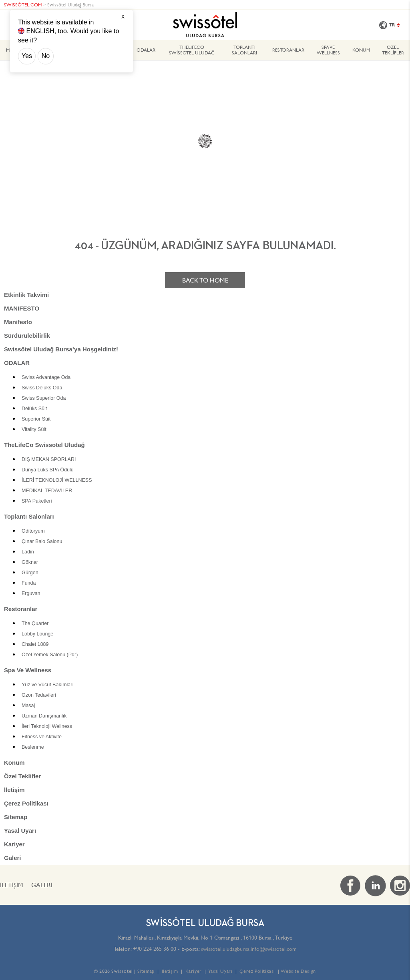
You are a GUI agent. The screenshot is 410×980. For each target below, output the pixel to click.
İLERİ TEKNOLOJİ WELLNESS (57, 480)
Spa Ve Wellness (328, 50)
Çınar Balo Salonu (42, 541)
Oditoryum (33, 531)
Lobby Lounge (37, 634)
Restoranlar (288, 50)
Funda (29, 583)
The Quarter (35, 623)
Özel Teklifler (393, 50)
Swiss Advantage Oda (46, 377)
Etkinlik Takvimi (26, 295)
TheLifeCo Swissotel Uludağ (192, 50)
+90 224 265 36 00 (155, 949)
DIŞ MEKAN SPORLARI (49, 459)
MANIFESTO (22, 308)
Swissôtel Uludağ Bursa (70, 5)
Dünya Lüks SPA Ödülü (48, 470)
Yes (27, 56)
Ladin (28, 552)
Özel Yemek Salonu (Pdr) (50, 655)
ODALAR (146, 50)
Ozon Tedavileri (39, 695)
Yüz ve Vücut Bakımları (48, 685)
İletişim (14, 790)
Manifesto (18, 322)
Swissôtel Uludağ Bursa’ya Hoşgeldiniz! (61, 349)
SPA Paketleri (37, 501)
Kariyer (14, 844)
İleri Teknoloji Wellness (47, 726)
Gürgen (30, 573)
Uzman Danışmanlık (44, 716)
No (46, 56)
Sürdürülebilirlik (27, 336)
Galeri (13, 858)
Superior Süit (36, 419)
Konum (361, 50)
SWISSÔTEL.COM (23, 5)
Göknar (30, 562)
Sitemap (16, 817)
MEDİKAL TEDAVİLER (47, 491)
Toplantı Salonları (244, 50)
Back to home (205, 280)
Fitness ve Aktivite (42, 737)
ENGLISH (40, 31)
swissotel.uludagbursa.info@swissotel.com (249, 949)
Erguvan (31, 593)
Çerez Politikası (26, 803)
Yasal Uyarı (20, 831)
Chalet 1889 (35, 644)
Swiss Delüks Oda (42, 388)
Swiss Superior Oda (44, 398)
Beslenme (33, 747)
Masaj (28, 705)
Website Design (298, 971)
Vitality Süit (34, 429)
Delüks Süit (34, 409)
